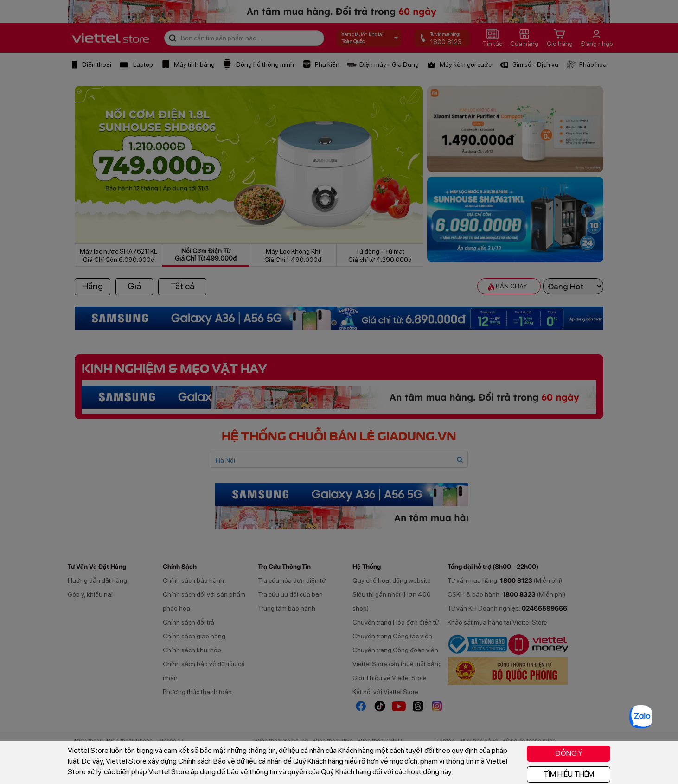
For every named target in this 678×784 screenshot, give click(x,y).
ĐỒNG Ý (569, 753)
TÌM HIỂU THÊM (569, 774)
